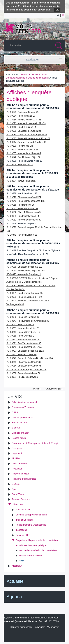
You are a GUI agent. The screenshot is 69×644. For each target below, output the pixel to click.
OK (57, 10)
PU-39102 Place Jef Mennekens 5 (23, 212)
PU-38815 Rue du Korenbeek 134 (23, 332)
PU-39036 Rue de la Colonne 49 (23, 317)
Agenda (14, 597)
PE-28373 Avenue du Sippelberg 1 (24, 274)
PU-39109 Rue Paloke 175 (20, 146)
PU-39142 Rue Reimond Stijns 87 (23, 157)
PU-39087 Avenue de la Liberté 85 (24, 153)
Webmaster (53, 627)
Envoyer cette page (54, 389)
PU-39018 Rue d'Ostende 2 (20, 336)
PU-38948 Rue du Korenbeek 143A (24, 347)
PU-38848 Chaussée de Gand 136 (24, 362)
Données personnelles (21, 627)
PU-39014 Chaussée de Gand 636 (24, 366)
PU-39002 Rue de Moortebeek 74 (23, 373)
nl (58, 15)
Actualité (15, 581)
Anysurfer (40, 627)
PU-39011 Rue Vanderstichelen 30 (24, 220)
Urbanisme (42, 75)
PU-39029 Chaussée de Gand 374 (24, 197)
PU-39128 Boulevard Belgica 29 (22, 112)
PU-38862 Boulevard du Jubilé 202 (24, 340)
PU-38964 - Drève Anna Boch (21, 181)
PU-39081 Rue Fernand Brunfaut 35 (24, 293)
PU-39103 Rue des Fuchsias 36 (22, 150)
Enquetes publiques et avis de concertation (27, 78)
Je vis (32, 75)
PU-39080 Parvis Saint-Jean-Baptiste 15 (27, 135)
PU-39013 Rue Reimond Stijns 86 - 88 (25, 271)
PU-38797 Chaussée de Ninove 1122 (25, 351)
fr (63, 15)
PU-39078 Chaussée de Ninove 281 (24, 267)
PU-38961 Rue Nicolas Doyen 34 (23, 377)
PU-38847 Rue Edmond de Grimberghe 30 (28, 321)
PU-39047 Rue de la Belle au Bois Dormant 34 (30, 358)
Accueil (23, 75)
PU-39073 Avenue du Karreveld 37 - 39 (26, 123)
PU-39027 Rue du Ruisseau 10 (22, 209)
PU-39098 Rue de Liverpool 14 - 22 (24, 297)
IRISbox (35, 635)
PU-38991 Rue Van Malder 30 (21, 355)
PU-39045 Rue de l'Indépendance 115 (25, 201)
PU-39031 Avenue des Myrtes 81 (23, 328)
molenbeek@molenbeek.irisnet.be (20, 621)
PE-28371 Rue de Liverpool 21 (22, 235)
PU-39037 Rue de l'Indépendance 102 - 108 (28, 138)
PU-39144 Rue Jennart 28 (20, 165)
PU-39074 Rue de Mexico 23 (21, 116)
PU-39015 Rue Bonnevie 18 (21, 205)
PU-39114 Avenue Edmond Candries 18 (26, 142)
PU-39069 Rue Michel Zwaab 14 (23, 216)
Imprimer (37, 389)
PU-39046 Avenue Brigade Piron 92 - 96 (26, 370)
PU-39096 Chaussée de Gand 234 (24, 131)
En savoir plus (42, 10)
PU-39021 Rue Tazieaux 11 (20, 325)
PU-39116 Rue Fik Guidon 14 (21, 127)
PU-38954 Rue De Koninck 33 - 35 (24, 120)
